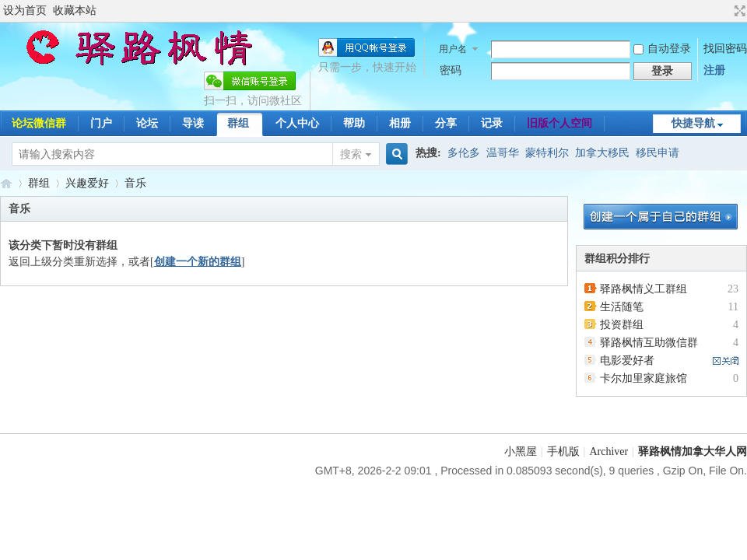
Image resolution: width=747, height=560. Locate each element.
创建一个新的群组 (198, 262)
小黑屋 (521, 451)
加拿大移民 (602, 153)
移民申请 (658, 153)
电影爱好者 (627, 360)
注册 (714, 70)
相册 (400, 123)
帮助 (354, 123)
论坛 (147, 123)
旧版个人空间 (559, 123)
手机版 (563, 451)
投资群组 (622, 325)
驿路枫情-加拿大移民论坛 (6, 183)
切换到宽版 (738, 11)
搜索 (351, 154)
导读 (193, 123)
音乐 (135, 183)
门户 (101, 123)
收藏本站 (75, 10)
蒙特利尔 (547, 153)
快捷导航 (693, 123)
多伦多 (464, 153)
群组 (238, 123)
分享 (446, 123)
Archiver (608, 451)
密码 (451, 70)
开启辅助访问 (725, 11)
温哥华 (503, 153)
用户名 (453, 49)
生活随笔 (622, 307)
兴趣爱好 (87, 183)
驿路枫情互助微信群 (649, 343)
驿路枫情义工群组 (644, 289)
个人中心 (297, 123)
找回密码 (725, 49)
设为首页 (25, 10)
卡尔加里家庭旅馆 (644, 378)
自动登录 (662, 49)
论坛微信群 (39, 123)
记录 (492, 123)
